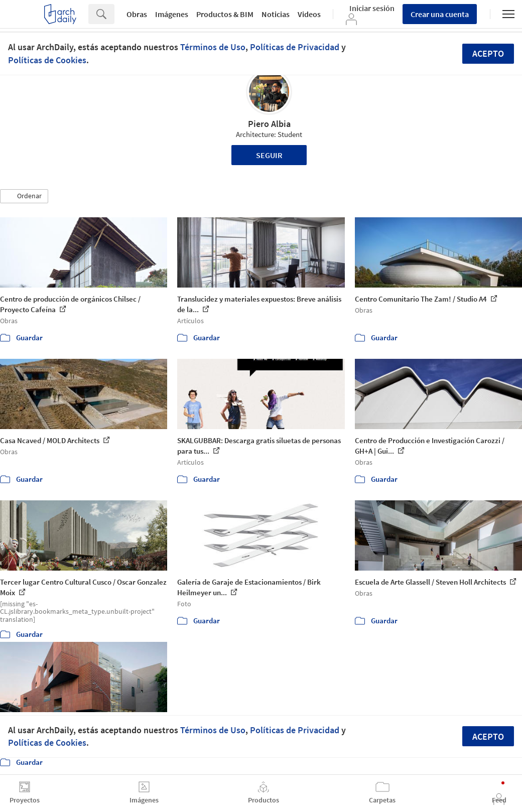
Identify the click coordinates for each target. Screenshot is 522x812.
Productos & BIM (225, 14)
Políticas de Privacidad (295, 47)
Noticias (276, 14)
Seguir (269, 155)
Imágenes (172, 14)
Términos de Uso (213, 47)
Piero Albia (269, 124)
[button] (24, 196)
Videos (309, 14)
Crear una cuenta (440, 14)
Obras (137, 14)
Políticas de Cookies (47, 60)
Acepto (488, 53)
